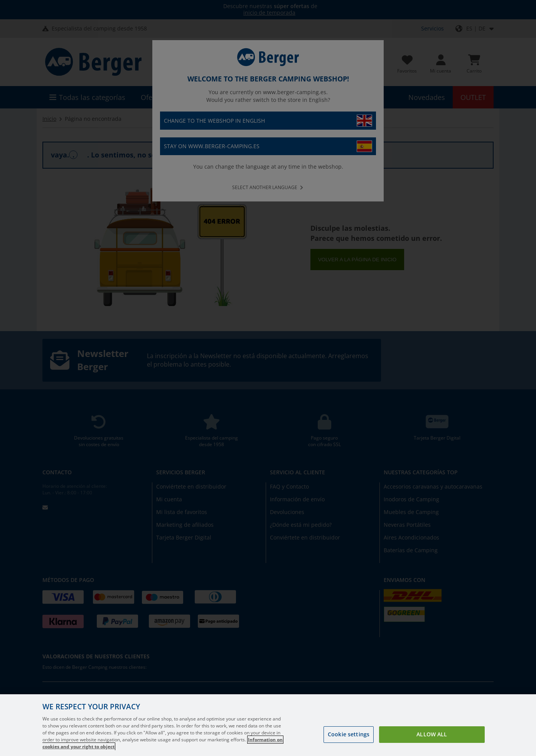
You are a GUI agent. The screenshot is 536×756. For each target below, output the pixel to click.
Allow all (432, 734)
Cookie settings (349, 734)
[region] (268, 725)
